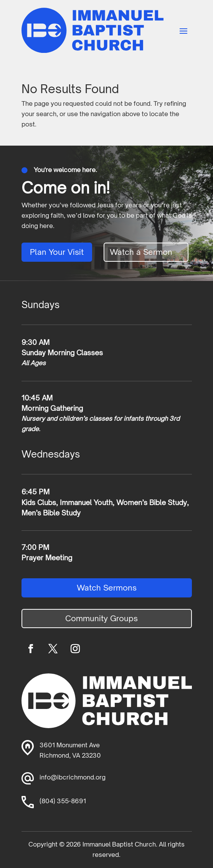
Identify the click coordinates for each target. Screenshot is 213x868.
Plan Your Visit (57, 252)
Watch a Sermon (141, 252)
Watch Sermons (107, 588)
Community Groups (102, 618)
